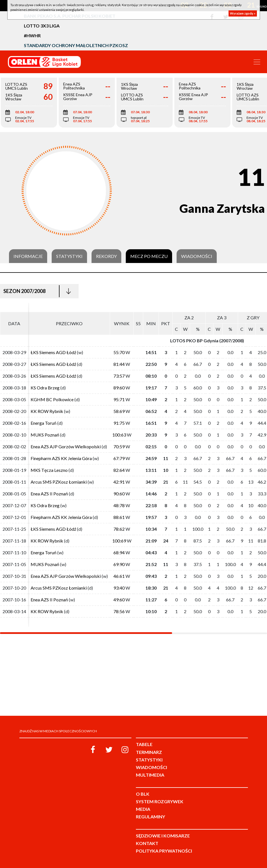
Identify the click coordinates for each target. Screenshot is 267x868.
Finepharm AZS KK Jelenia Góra (61, 458)
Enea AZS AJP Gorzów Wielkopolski (66, 446)
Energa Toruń (44, 423)
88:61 (119, 517)
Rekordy (106, 256)
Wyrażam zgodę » (243, 13)
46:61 (119, 576)
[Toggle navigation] (257, 62)
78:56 (119, 611)
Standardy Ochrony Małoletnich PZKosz (76, 45)
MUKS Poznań (45, 435)
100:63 (119, 435)
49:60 (119, 600)
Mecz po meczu (149, 256)
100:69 (119, 541)
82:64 (119, 470)
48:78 (119, 505)
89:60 (119, 388)
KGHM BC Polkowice (52, 399)
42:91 (119, 482)
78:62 (119, 529)
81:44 (119, 364)
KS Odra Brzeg (45, 388)
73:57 (119, 376)
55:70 (119, 352)
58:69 (119, 411)
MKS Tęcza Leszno (49, 470)
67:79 (119, 458)
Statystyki (69, 256)
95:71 (119, 399)
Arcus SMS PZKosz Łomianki (59, 482)
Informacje (28, 256)
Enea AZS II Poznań (49, 494)
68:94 (119, 552)
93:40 (119, 588)
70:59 (119, 446)
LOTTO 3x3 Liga (42, 26)
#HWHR (32, 35)
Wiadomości (197, 256)
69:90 (119, 564)
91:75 (119, 423)
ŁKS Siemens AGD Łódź (53, 352)
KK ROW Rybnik (47, 411)
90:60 (119, 494)
